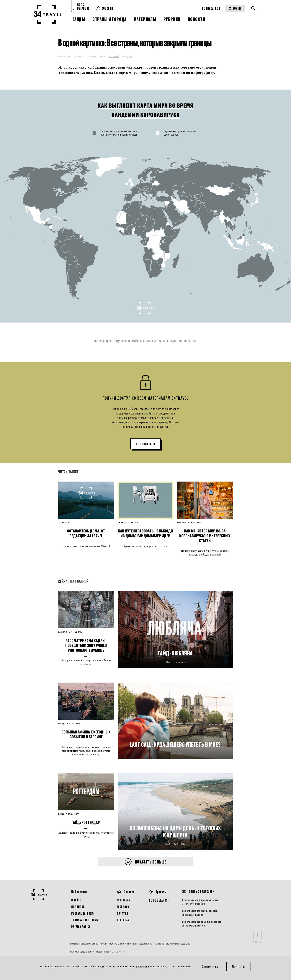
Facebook (123, 907)
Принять (238, 966)
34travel (114, 56)
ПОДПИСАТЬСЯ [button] (146, 444)
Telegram (123, 920)
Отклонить (210, 966)
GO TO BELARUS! (159, 900)
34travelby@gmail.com (193, 904)
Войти (235, 8)
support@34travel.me (193, 915)
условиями (142, 966)
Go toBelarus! (83, 6)
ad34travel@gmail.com (193, 926)
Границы (91, 56)
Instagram (124, 900)
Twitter (122, 913)
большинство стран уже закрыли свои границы (132, 68)
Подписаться (211, 8)
